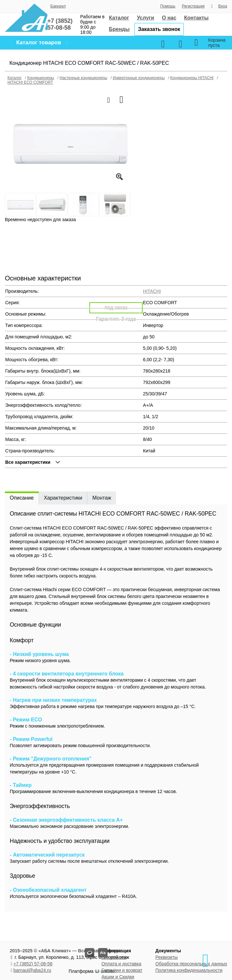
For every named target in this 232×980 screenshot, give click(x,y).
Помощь (168, 6)
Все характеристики (28, 462)
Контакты (196, 18)
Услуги (145, 18)
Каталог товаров (39, 43)
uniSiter (108, 971)
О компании (114, 957)
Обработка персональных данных (191, 964)
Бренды (119, 29)
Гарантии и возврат (122, 970)
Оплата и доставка (121, 964)
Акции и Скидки (118, 977)
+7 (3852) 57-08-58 (33, 964)
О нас (169, 18)
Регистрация (193, 6)
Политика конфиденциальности (189, 970)
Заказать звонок (159, 29)
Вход (223, 6)
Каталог (119, 18)
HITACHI (152, 291)
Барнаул (58, 6)
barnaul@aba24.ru (32, 970)
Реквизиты (167, 957)
